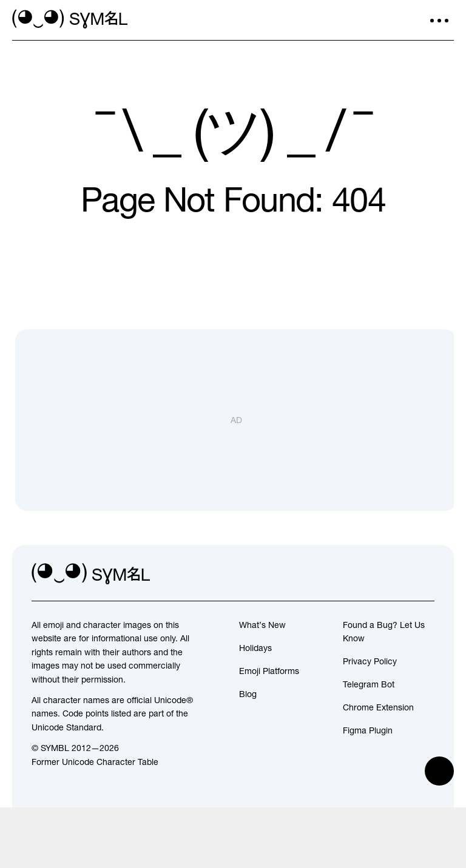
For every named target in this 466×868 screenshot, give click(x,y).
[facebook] (425, 574)
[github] (398, 574)
